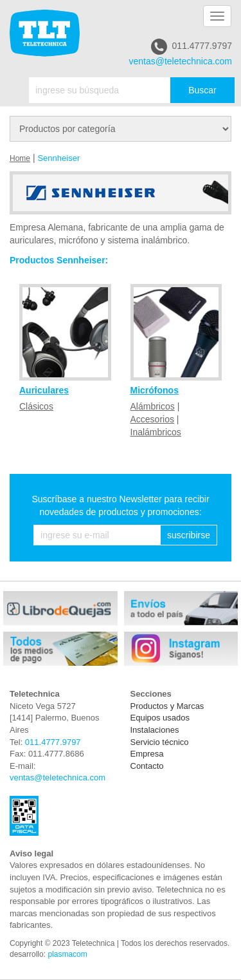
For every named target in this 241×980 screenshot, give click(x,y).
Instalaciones (155, 730)
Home (20, 158)
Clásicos (36, 406)
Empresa (147, 754)
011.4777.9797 (192, 47)
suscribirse (189, 535)
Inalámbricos (156, 432)
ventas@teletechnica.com (180, 61)
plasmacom (67, 954)
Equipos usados (160, 718)
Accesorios (152, 419)
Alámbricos (153, 406)
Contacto (147, 766)
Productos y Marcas (167, 706)
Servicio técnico (160, 742)
